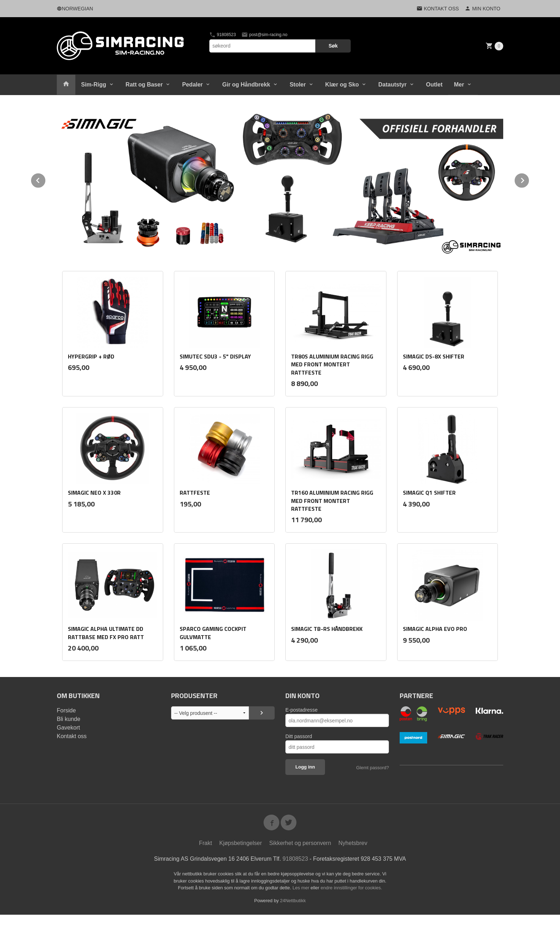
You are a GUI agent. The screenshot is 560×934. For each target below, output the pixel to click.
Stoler (298, 85)
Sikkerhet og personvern (300, 843)
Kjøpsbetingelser (241, 843)
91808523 (223, 35)
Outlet (434, 85)
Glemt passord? (372, 768)
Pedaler (192, 85)
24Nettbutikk (293, 901)
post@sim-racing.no (264, 35)
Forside (66, 710)
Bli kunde (69, 719)
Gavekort (68, 728)
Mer (459, 85)
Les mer (302, 888)
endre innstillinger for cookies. (351, 888)
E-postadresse (301, 710)
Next (529, 179)
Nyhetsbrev (353, 843)
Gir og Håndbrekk (246, 85)
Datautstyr (392, 85)
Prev (46, 179)
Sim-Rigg (94, 85)
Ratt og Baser (144, 85)
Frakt (205, 843)
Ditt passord (299, 736)
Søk (333, 46)
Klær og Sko (342, 85)
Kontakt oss (72, 736)
